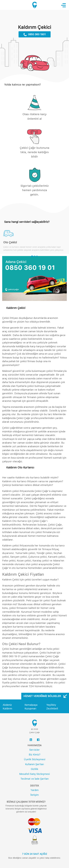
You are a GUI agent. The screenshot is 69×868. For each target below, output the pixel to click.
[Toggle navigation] (65, 5)
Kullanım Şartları (34, 764)
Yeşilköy (51, 705)
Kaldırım (7, 709)
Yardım (35, 790)
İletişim (35, 795)
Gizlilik (34, 769)
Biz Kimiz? (35, 755)
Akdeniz (7, 705)
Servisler (34, 750)
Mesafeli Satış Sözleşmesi (34, 774)
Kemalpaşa (31, 705)
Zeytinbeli (52, 709)
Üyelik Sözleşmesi (35, 759)
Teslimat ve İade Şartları (35, 779)
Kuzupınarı (30, 709)
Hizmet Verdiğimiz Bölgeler (45, 696)
